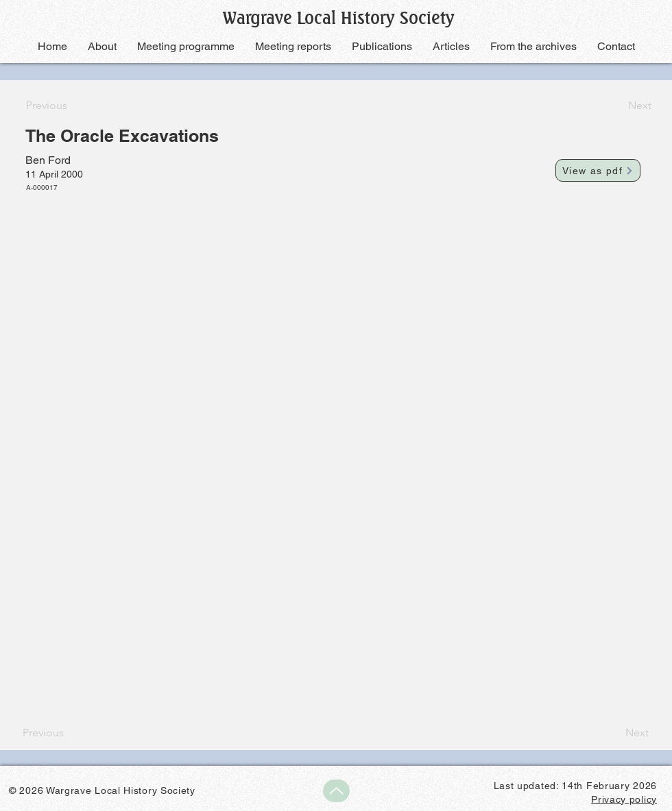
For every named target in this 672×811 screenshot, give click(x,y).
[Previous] (71, 106)
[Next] (617, 106)
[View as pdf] (598, 170)
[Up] (336, 791)
